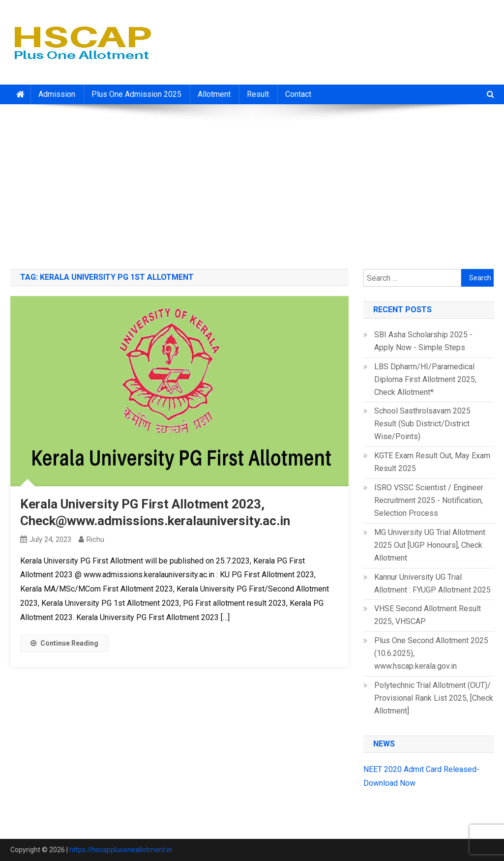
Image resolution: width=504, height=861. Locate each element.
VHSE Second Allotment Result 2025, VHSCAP (428, 615)
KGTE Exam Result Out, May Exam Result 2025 (432, 462)
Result (258, 94)
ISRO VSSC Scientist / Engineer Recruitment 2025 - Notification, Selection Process (429, 500)
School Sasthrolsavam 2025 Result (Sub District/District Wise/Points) (422, 424)
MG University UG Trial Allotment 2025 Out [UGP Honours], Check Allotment (430, 545)
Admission (57, 94)
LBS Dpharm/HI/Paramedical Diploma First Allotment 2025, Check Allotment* (425, 379)
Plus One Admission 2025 (136, 94)
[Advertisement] (252, 183)
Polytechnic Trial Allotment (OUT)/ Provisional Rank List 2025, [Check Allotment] (434, 698)
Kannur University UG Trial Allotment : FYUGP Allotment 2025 (432, 583)
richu (95, 539)
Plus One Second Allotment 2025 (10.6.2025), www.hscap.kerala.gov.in (431, 653)
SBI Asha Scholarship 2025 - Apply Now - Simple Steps (423, 341)
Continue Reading (64, 643)
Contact (298, 94)
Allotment (214, 94)
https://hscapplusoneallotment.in (121, 850)
